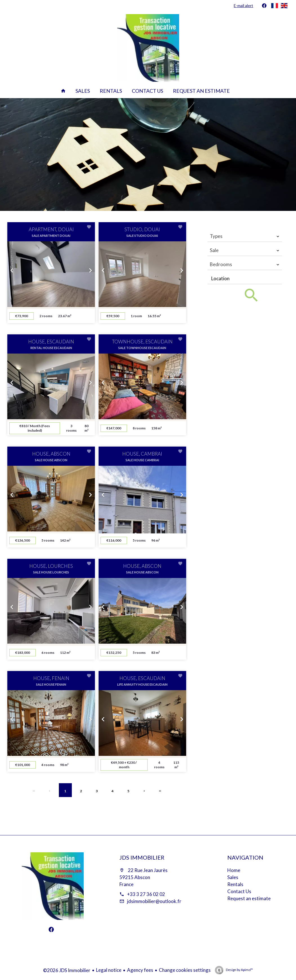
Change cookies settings (185, 970)
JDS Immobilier (142, 857)
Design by (239, 970)
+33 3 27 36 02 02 (146, 894)
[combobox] (245, 236)
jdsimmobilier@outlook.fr (154, 901)
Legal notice (109, 970)
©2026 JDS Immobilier (67, 970)
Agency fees (140, 970)
